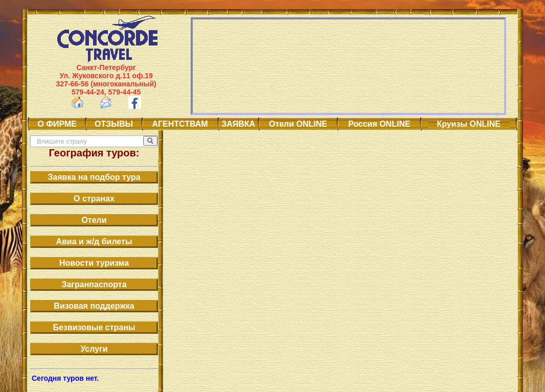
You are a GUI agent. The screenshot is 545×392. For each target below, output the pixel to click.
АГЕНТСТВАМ (180, 124)
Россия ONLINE (379, 124)
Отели (94, 220)
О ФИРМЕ (57, 124)
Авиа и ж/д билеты (94, 241)
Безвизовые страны (94, 327)
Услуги (94, 349)
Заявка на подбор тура (94, 177)
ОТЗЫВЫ (114, 124)
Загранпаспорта (94, 284)
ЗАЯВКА (238, 124)
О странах (94, 199)
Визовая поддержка (94, 306)
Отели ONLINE (298, 124)
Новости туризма (94, 263)
